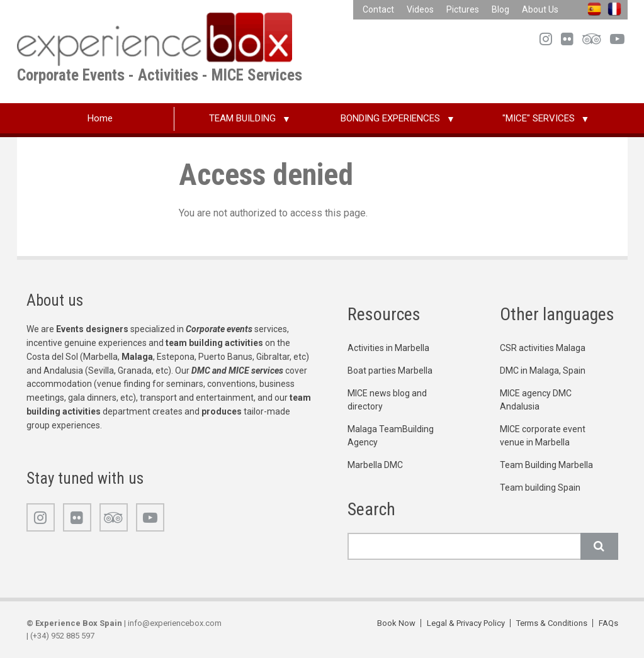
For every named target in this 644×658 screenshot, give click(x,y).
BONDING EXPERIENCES (390, 118)
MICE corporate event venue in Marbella (543, 436)
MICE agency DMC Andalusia (536, 400)
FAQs (608, 623)
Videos (420, 9)
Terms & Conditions (552, 623)
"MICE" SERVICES (539, 118)
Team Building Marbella (546, 465)
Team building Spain (540, 488)
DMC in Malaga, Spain (543, 371)
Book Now (396, 623)
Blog (500, 9)
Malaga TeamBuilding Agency (391, 436)
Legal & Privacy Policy (466, 623)
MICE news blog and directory (387, 400)
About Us (540, 9)
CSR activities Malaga (543, 348)
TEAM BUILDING (242, 118)
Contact (378, 9)
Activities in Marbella (388, 348)
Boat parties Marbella (390, 371)
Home (100, 118)
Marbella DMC (375, 465)
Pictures (463, 9)
